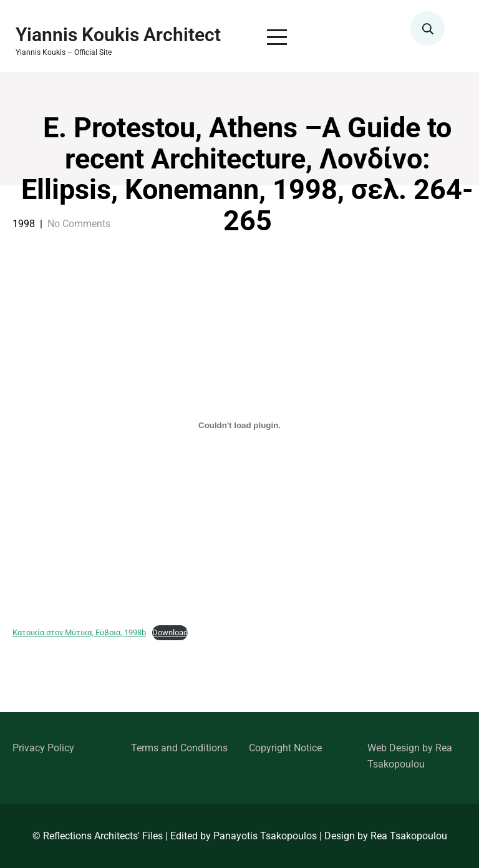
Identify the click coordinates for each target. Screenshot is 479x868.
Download (170, 632)
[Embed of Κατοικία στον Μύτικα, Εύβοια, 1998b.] (239, 425)
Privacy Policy (43, 748)
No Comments (79, 224)
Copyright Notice (285, 748)
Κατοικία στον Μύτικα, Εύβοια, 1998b (79, 632)
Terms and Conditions (179, 748)
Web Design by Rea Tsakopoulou (410, 756)
